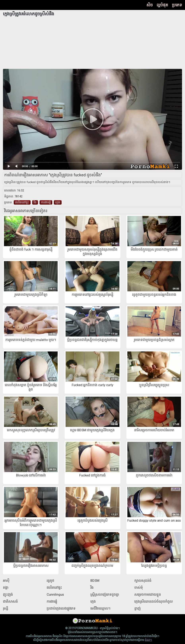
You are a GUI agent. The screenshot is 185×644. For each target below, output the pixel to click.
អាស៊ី (6, 581)
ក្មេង (58, 202)
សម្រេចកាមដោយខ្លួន (148, 594)
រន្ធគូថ (50, 581)
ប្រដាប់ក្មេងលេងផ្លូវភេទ (61, 608)
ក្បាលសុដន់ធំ (143, 581)
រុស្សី (6, 608)
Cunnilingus (55, 594)
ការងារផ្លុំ (46, 202)
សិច (150, 5)
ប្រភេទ (177, 5)
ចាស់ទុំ (139, 587)
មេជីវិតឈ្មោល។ (100, 608)
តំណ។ (148, 640)
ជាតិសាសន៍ (10, 601)
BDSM (95, 581)
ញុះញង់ (8, 594)
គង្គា (6, 587)
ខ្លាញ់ (138, 608)
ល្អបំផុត (162, 5)
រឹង (35, 202)
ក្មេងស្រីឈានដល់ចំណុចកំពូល (154, 601)
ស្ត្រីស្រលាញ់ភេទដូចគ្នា (105, 594)
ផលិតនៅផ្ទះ (22, 202)
